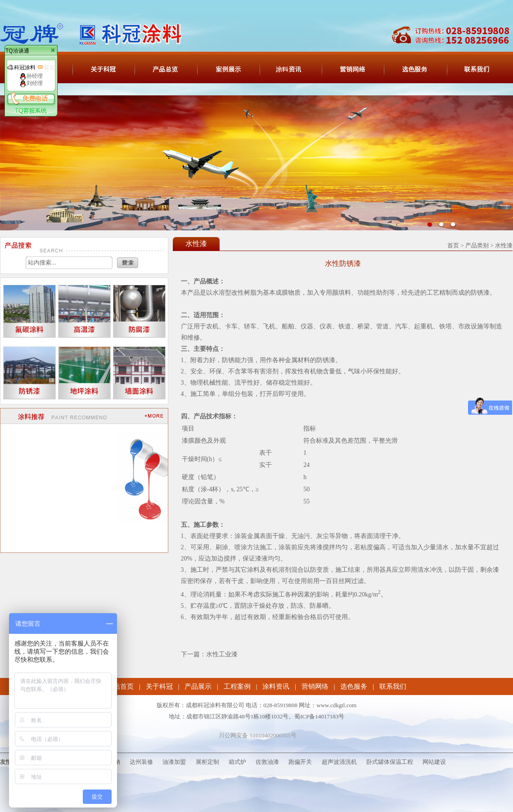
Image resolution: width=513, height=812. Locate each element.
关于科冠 (159, 686)
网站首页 (120, 686)
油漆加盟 (174, 762)
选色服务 (354, 686)
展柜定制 (207, 762)
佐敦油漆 (267, 762)
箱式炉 (237, 762)
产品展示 (198, 686)
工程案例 (237, 686)
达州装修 (141, 762)
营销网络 (315, 686)
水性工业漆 (222, 654)
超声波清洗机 (339, 762)
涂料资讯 (276, 686)
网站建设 (434, 762)
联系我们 (393, 686)
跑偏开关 (300, 762)
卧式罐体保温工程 (390, 762)
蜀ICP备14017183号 (319, 716)
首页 (453, 245)
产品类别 (477, 245)
